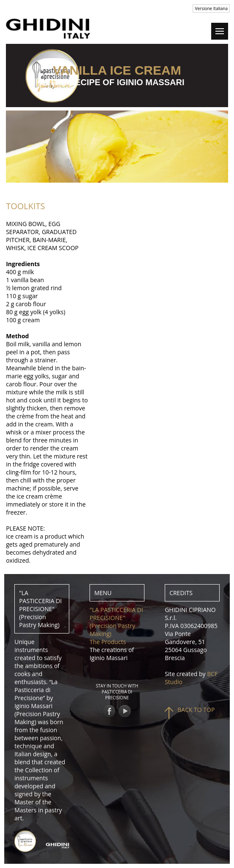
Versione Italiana (211, 8)
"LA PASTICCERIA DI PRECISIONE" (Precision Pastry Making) (116, 622)
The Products (108, 642)
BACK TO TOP (196, 710)
